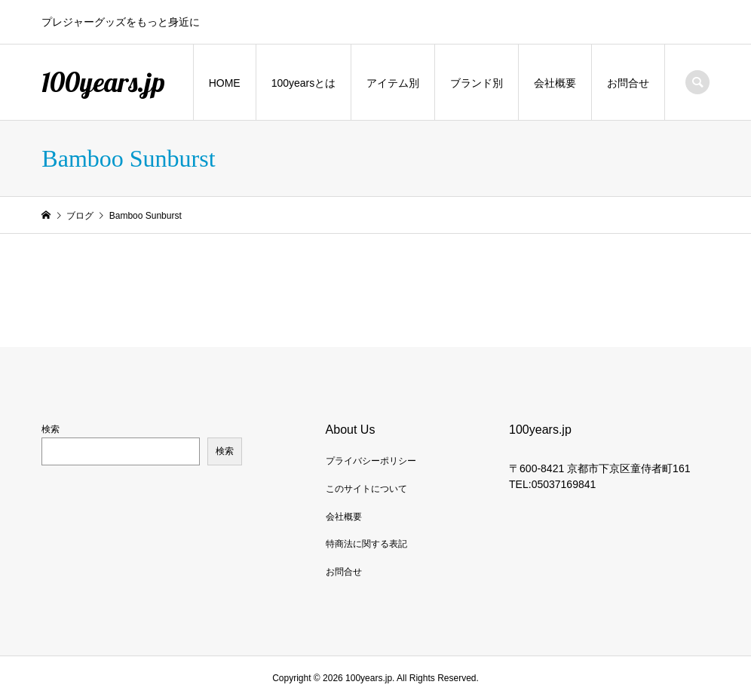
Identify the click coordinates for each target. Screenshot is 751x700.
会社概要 (555, 83)
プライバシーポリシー (371, 461)
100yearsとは (304, 83)
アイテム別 (393, 83)
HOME (225, 83)
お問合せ (628, 83)
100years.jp (103, 82)
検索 (51, 429)
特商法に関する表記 (366, 544)
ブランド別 (477, 83)
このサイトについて (366, 489)
